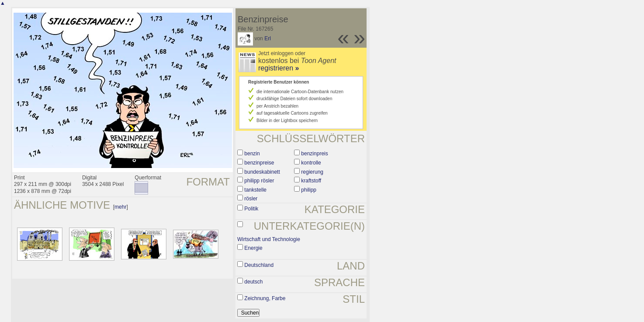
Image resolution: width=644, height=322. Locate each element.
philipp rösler (259, 181)
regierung (312, 172)
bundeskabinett (262, 172)
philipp (309, 190)
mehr (120, 207)
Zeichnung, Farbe (265, 298)
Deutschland (259, 265)
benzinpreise (259, 163)
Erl (268, 38)
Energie (253, 248)
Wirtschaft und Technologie (269, 239)
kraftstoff (311, 181)
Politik (251, 209)
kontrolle (311, 163)
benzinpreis (314, 154)
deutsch (253, 282)
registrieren (279, 68)
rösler (251, 199)
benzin (252, 154)
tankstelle (255, 190)
